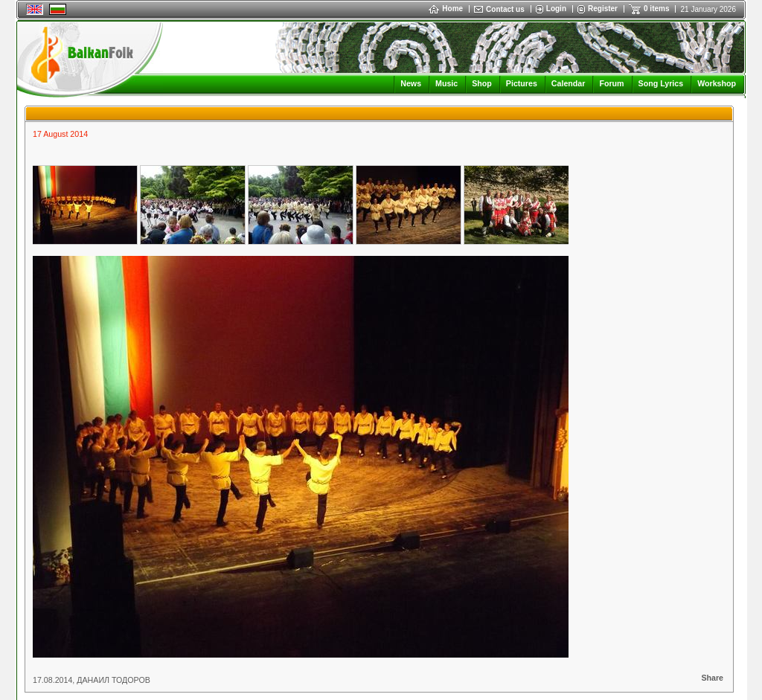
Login (556, 9)
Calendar (569, 83)
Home (446, 9)
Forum (611, 83)
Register (603, 9)
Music (446, 83)
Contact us (505, 9)
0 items (656, 9)
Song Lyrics (661, 83)
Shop (482, 83)
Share (712, 678)
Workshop (717, 83)
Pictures (522, 83)
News (411, 83)
